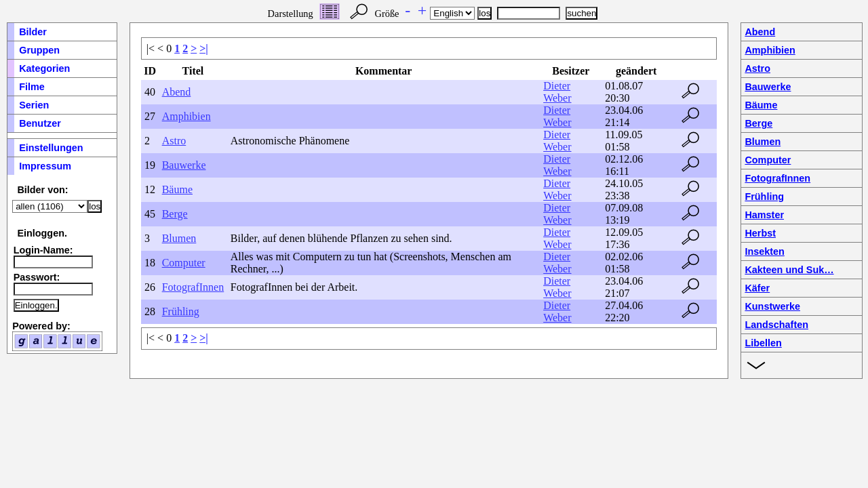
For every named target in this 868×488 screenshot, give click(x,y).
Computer (184, 263)
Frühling (181, 311)
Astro (174, 141)
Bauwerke (184, 165)
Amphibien (186, 116)
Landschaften (776, 325)
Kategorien (44, 68)
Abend (177, 92)
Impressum (45, 166)
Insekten (764, 251)
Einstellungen (51, 148)
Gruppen (39, 50)
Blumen (179, 238)
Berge (175, 214)
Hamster (764, 215)
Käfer (757, 288)
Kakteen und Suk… (789, 270)
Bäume (177, 189)
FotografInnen (193, 287)
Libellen (763, 343)
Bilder (33, 32)
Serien (34, 105)
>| (204, 48)
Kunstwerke (772, 306)
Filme (32, 87)
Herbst (760, 233)
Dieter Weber (557, 92)
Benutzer (40, 123)
